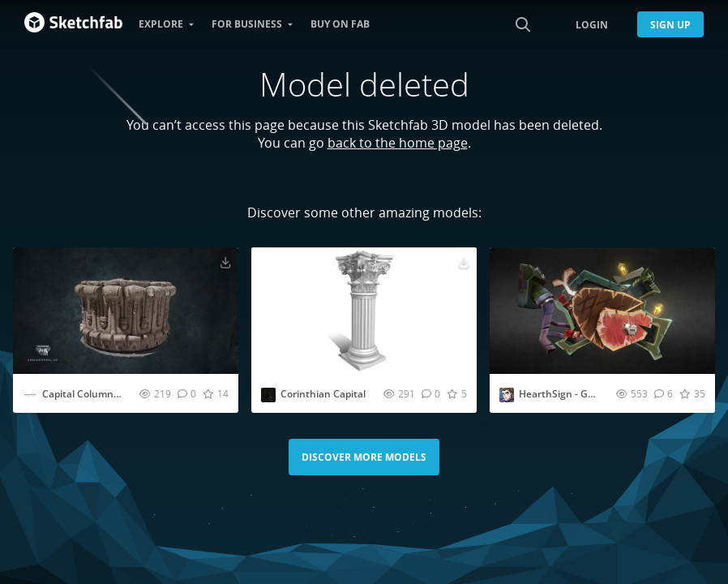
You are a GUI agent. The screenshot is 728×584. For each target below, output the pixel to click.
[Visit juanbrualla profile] (30, 395)
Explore (161, 24)
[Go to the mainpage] (73, 24)
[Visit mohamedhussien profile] (268, 395)
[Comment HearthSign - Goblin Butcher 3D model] (664, 393)
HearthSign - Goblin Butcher (585, 394)
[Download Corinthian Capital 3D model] (464, 262)
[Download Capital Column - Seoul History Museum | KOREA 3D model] (225, 262)
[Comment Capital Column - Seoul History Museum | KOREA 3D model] (187, 393)
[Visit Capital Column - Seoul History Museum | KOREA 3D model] (126, 311)
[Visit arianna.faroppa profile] (507, 395)
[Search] (523, 24)
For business (247, 24)
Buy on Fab (340, 24)
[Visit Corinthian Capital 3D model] (364, 311)
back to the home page (398, 143)
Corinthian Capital (323, 394)
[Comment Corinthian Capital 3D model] (431, 393)
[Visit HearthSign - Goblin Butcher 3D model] (602, 311)
